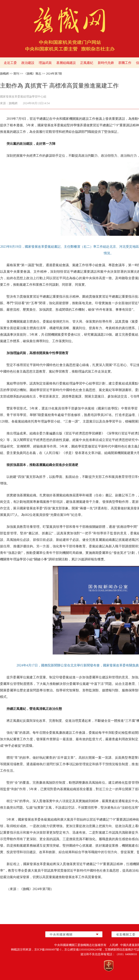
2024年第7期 (54, 74)
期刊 (16, 74)
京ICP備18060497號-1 (48, 950)
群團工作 (125, 63)
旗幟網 (4, 74)
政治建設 (28, 63)
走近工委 (10, 63)
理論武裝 (45, 63)
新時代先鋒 (106, 63)
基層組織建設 (66, 63)
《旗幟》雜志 (33, 74)
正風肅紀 (87, 63)
